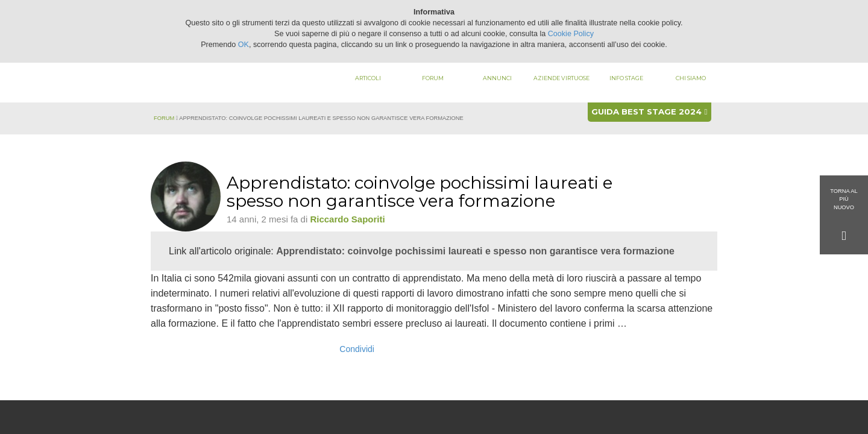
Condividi (357, 349)
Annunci (497, 78)
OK (244, 45)
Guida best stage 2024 (649, 112)
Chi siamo (691, 78)
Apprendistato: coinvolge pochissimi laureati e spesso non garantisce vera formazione (475, 251)
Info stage (626, 78)
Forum (433, 78)
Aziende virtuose (561, 78)
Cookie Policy (571, 34)
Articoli (368, 78)
